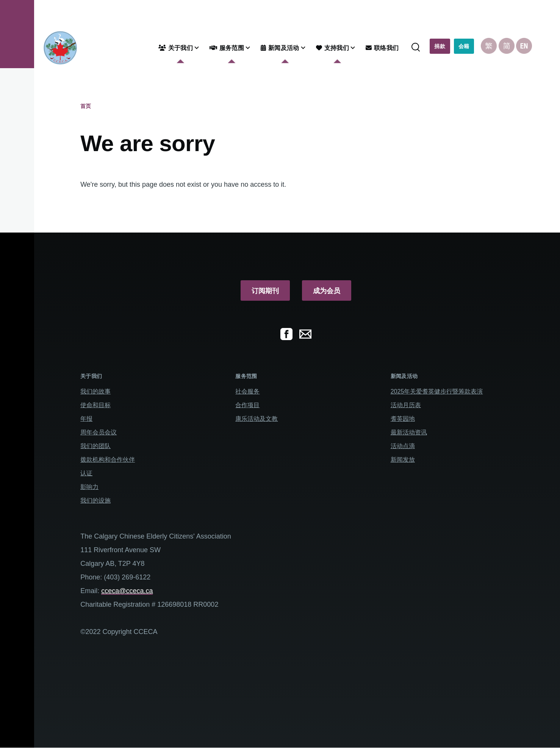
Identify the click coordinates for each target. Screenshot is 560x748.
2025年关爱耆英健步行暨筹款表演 (437, 391)
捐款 (440, 46)
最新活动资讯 (409, 432)
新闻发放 (403, 460)
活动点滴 (403, 446)
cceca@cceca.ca (127, 591)
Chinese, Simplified (507, 46)
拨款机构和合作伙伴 (108, 460)
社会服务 (247, 391)
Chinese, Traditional (489, 46)
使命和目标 (95, 405)
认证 (86, 473)
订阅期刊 (265, 291)
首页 (86, 106)
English (524, 46)
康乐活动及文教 (257, 419)
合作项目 (247, 405)
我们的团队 (95, 446)
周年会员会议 (99, 432)
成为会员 (327, 291)
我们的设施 (95, 500)
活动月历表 (406, 405)
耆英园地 (403, 419)
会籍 (464, 46)
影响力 (89, 487)
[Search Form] (416, 48)
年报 (86, 419)
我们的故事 (95, 391)
